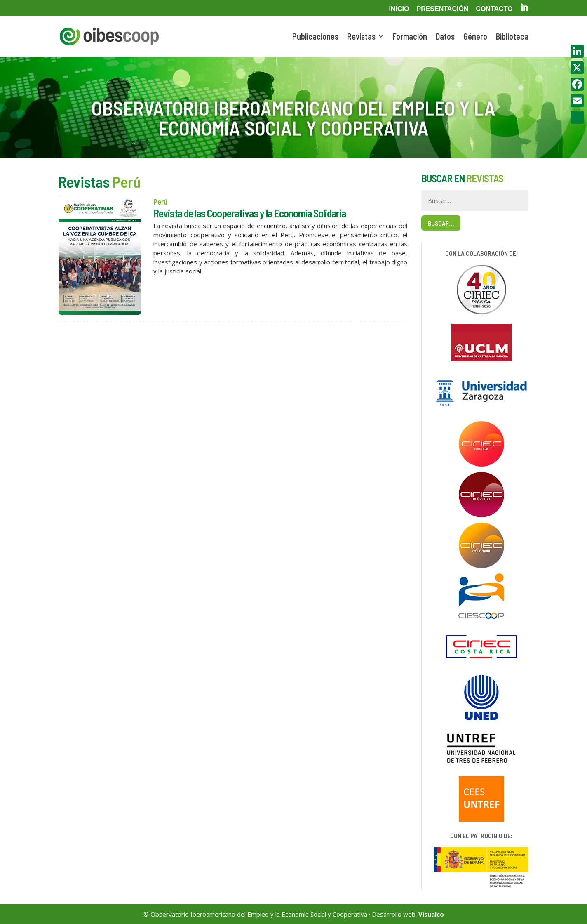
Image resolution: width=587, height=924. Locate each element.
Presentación (442, 9)
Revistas (361, 37)
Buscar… (441, 223)
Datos (445, 37)
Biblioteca (512, 37)
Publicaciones (315, 37)
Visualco (431, 914)
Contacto (494, 9)
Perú (160, 202)
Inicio (399, 9)
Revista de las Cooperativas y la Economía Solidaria (250, 213)
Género (475, 37)
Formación (410, 37)
